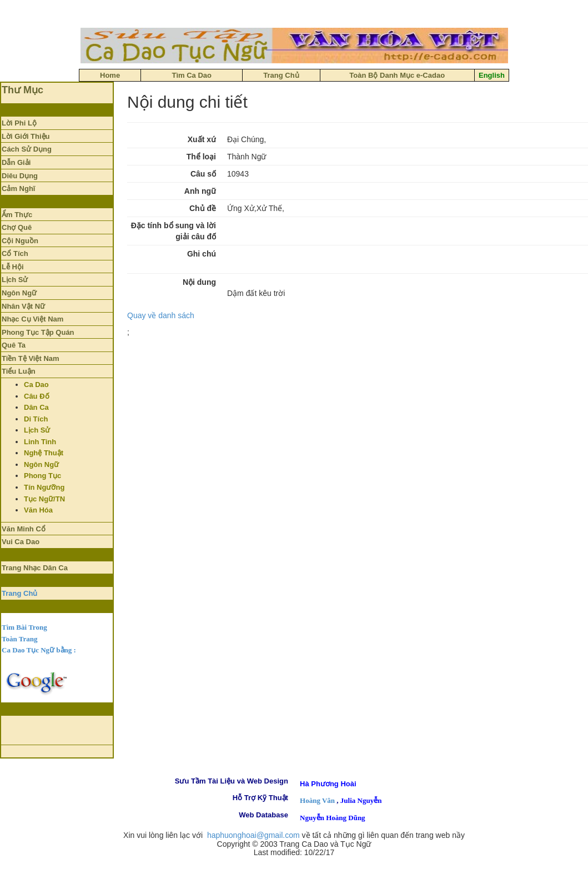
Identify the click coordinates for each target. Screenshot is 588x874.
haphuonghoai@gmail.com (253, 835)
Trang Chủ (19, 593)
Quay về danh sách (161, 315)
